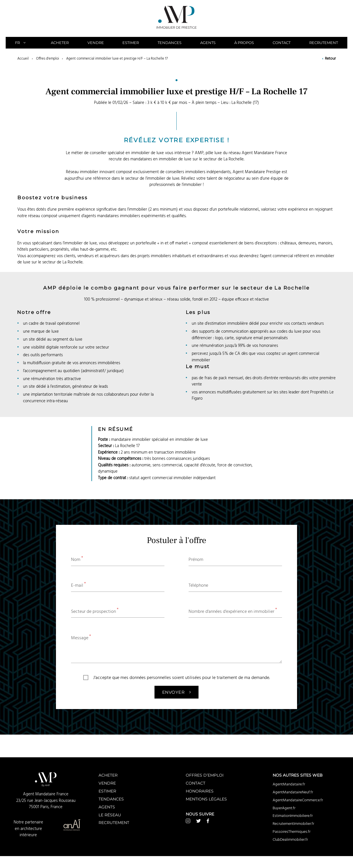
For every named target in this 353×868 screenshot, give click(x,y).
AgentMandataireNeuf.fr (293, 792)
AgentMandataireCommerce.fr (298, 800)
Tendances (170, 43)
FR (24, 43)
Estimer (131, 43)
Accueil (23, 59)
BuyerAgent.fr (284, 808)
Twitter (199, 821)
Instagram (188, 821)
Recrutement (324, 43)
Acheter (60, 43)
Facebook (208, 821)
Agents (208, 43)
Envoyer (176, 691)
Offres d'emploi (48, 59)
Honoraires (200, 791)
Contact (282, 43)
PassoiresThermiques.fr (292, 832)
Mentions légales (206, 799)
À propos (244, 43)
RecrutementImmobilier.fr (293, 824)
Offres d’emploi (205, 775)
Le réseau (110, 815)
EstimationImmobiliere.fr (293, 816)
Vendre (96, 43)
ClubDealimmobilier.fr (290, 840)
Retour (329, 59)
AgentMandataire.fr (289, 784)
